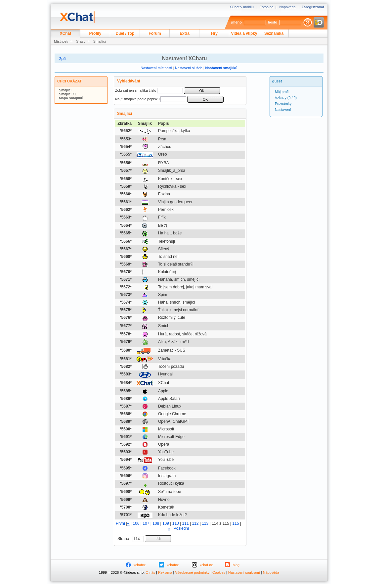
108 (156, 523)
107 (146, 523)
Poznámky (283, 104)
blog (236, 565)
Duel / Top (125, 33)
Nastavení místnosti (156, 68)
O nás (150, 572)
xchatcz (140, 565)
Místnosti (61, 41)
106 (136, 523)
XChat (65, 33)
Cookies (219, 572)
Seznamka (274, 33)
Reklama (165, 572)
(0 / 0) (286, 98)
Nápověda (288, 7)
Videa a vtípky (244, 33)
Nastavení (283, 110)
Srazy (81, 41)
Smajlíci (100, 41)
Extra (185, 33)
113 (205, 523)
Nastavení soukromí (244, 572)
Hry (214, 33)
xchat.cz (206, 565)
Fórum (155, 33)
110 (176, 523)
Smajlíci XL (68, 94)
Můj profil (282, 92)
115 (236, 523)
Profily (95, 33)
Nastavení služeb (189, 68)
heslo (273, 22)
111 (186, 523)
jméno (236, 22)
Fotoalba (267, 7)
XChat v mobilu (242, 7)
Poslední (181, 528)
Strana (124, 539)
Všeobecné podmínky (192, 572)
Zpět (63, 59)
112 (195, 523)
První (120, 523)
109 (166, 523)
